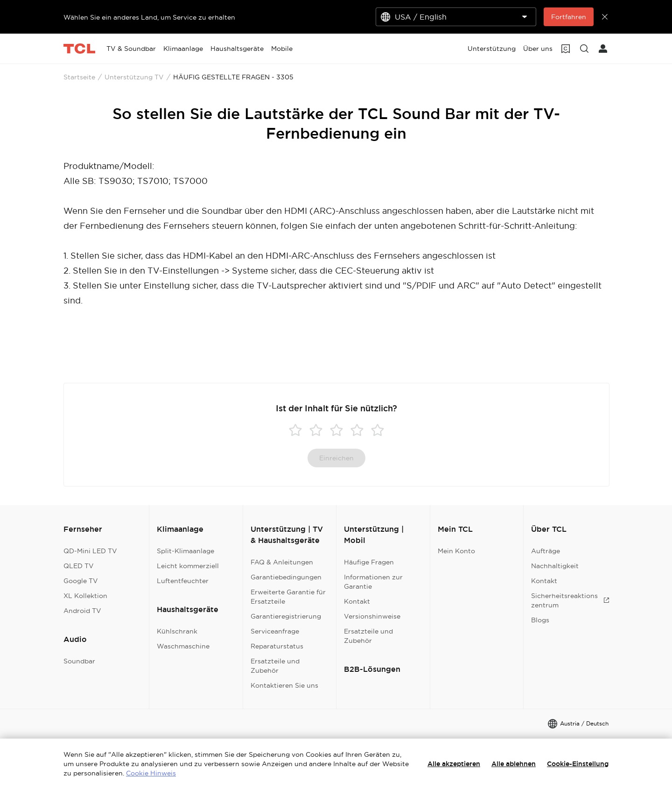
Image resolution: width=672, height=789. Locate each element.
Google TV (81, 581)
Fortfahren (569, 17)
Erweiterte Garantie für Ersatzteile (288, 597)
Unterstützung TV (134, 77)
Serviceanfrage (275, 631)
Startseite (79, 77)
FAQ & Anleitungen (282, 562)
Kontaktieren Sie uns (284, 685)
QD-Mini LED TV (90, 551)
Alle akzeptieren (454, 764)
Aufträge (546, 551)
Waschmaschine (183, 646)
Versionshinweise (372, 616)
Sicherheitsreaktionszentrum (570, 600)
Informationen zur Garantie (373, 582)
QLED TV (79, 566)
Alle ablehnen (514, 764)
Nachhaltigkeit (555, 566)
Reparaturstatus (277, 646)
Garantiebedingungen (286, 577)
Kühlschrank (177, 631)
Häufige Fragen (369, 562)
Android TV (82, 611)
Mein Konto (456, 551)
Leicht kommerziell (188, 566)
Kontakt (357, 601)
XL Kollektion (85, 596)
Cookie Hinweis (151, 773)
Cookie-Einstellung (578, 764)
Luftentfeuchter (183, 581)
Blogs (540, 620)
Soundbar (79, 661)
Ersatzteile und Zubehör (275, 666)
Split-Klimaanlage (185, 551)
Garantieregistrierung (286, 616)
